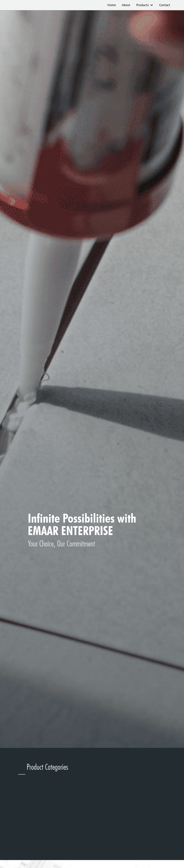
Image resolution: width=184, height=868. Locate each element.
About (126, 5)
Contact (165, 5)
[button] (145, 5)
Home (112, 5)
